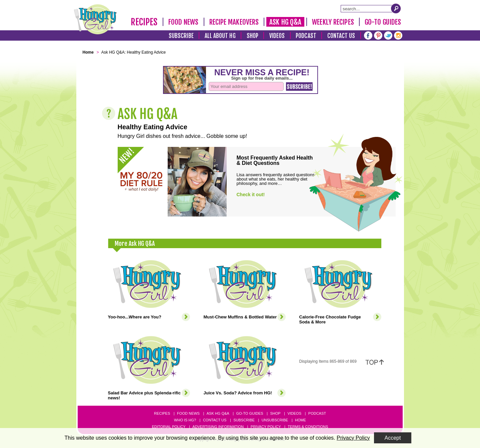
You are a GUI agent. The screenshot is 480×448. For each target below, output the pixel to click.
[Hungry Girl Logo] (95, 19)
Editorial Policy (169, 427)
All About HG (220, 36)
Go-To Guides (383, 22)
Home (300, 420)
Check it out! (251, 195)
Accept (393, 438)
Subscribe (181, 36)
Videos (277, 36)
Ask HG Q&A (285, 22)
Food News (183, 22)
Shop (252, 36)
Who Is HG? (185, 420)
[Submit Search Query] (396, 8)
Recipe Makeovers (234, 22)
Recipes (144, 22)
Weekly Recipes (333, 22)
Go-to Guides (249, 413)
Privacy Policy (266, 427)
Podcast (306, 36)
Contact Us (341, 36)
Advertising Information (218, 427)
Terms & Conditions (308, 427)
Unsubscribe (275, 420)
